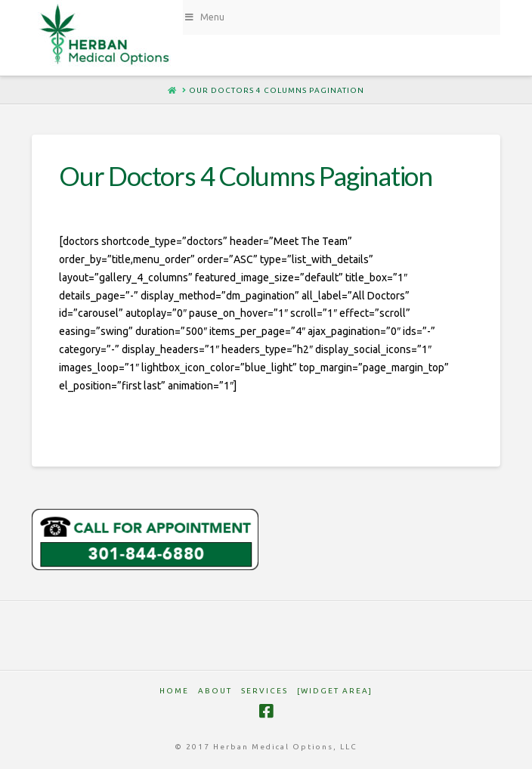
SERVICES (264, 691)
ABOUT (215, 691)
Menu (204, 17)
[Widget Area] (335, 691)
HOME (174, 691)
